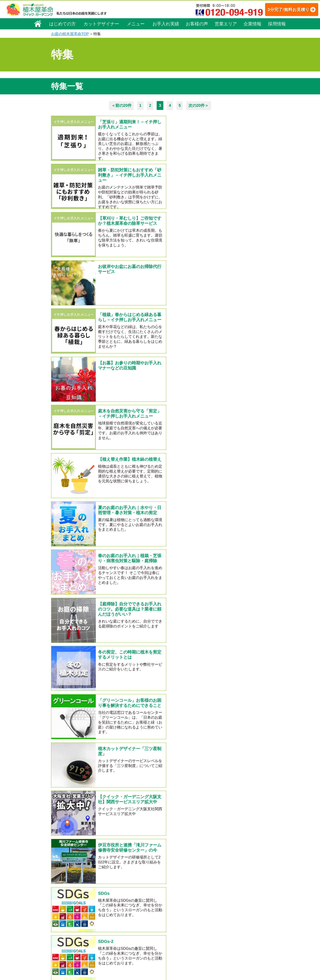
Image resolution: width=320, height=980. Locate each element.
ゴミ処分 (147, 650)
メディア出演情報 (138, 676)
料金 (169, 693)
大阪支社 (236, 668)
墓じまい (126, 702)
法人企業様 (183, 711)
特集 (158, 955)
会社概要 (60, 891)
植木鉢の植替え (72, 702)
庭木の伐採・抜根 (121, 911)
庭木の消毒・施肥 (121, 936)
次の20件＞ (199, 106)
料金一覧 (115, 899)
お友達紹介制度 (189, 702)
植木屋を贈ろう (118, 693)
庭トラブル (69, 659)
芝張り (151, 685)
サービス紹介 (172, 650)
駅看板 (239, 685)
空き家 (90, 659)
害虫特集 (109, 676)
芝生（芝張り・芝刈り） (126, 924)
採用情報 (277, 24)
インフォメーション (171, 963)
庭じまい (196, 650)
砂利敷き (200, 693)
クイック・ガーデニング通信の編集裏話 (190, 659)
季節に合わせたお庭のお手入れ (86, 650)
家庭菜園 (67, 676)
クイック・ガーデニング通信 (126, 659)
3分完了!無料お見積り (283, 9)
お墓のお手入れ (72, 693)
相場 (182, 693)
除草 (63, 685)
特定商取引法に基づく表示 (232, 897)
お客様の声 (197, 24)
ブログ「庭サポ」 (225, 922)
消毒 (95, 693)
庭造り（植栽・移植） (124, 942)
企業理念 (60, 897)
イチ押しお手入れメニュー (236, 676)
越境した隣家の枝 (155, 702)
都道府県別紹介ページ (120, 685)
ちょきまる (193, 685)
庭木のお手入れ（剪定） (126, 905)
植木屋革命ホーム (121, 882)
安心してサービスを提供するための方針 (241, 903)
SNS (141, 693)
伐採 (155, 693)
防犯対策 (221, 693)
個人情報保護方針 (225, 891)
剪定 (214, 650)
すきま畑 (88, 676)
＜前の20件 (121, 106)
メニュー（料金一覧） (125, 890)
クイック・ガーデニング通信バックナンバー (163, 668)
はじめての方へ (237, 650)
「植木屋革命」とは (171, 899)
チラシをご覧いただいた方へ (183, 676)
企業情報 (252, 24)
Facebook (219, 939)
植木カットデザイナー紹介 (177, 931)
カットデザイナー (101, 24)
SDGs (213, 702)
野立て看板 (218, 685)
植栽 (95, 702)
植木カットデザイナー (148, 711)
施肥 (109, 702)
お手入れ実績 (166, 24)
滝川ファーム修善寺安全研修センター (91, 711)
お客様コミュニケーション (73, 916)
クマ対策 (126, 650)
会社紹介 (215, 668)
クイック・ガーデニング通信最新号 (89, 668)
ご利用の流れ (166, 905)
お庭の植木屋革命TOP (70, 34)
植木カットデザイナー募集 (233, 931)
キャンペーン (84, 685)
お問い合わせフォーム (229, 914)
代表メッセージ (65, 904)
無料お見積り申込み (146, 777)
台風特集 (170, 685)
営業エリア (226, 24)
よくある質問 (166, 911)
